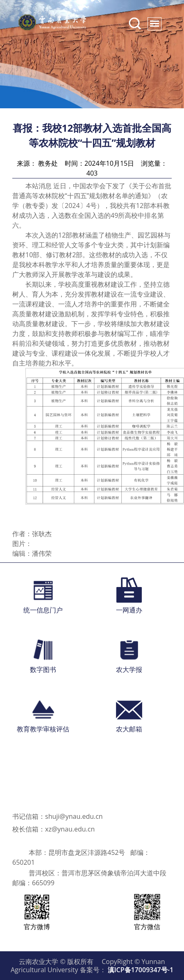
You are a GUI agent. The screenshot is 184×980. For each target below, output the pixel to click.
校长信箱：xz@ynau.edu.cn (53, 829)
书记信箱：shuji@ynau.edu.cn (58, 816)
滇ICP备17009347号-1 (141, 970)
